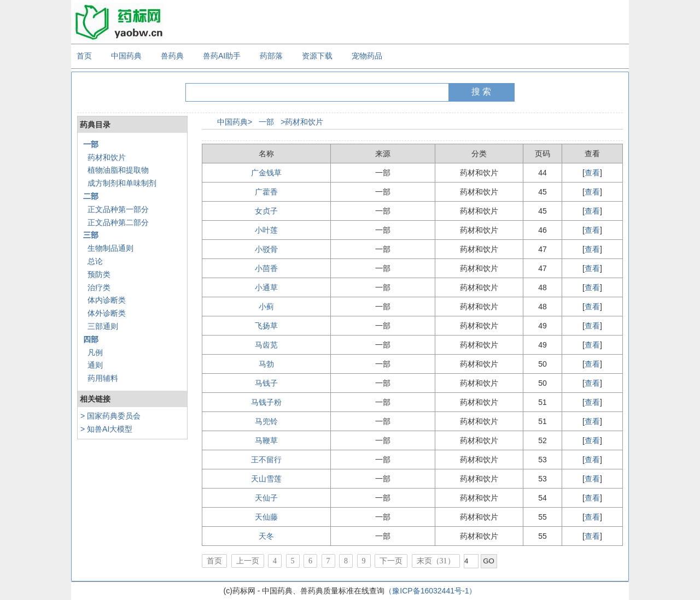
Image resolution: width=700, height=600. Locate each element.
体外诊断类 (107, 313)
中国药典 (126, 56)
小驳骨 (266, 249)
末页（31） (436, 561)
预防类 (99, 274)
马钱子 (266, 383)
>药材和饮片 (302, 122)
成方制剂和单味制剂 (122, 183)
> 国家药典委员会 (110, 416)
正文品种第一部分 (118, 209)
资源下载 (317, 56)
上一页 (248, 561)
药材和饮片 (107, 157)
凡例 (95, 352)
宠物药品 (367, 56)
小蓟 (266, 307)
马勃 (266, 364)
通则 (95, 365)
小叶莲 (266, 230)
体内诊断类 (107, 300)
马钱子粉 (266, 402)
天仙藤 (266, 517)
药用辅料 (103, 378)
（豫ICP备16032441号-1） (430, 591)
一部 (91, 144)
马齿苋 (266, 345)
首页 (84, 56)
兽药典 (172, 56)
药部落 (271, 56)
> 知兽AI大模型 (106, 429)
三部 (91, 235)
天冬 (266, 536)
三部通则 (103, 326)
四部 (91, 339)
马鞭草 (266, 440)
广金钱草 (266, 173)
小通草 (266, 287)
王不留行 (266, 460)
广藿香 (266, 192)
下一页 (391, 561)
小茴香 (266, 268)
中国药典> (235, 122)
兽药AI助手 (222, 56)
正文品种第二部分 (118, 222)
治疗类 (99, 287)
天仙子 (266, 498)
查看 (592, 173)
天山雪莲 (266, 479)
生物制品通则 (110, 248)
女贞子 (266, 211)
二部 (91, 196)
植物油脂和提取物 (118, 170)
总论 (95, 261)
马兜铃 (266, 421)
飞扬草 (266, 326)
